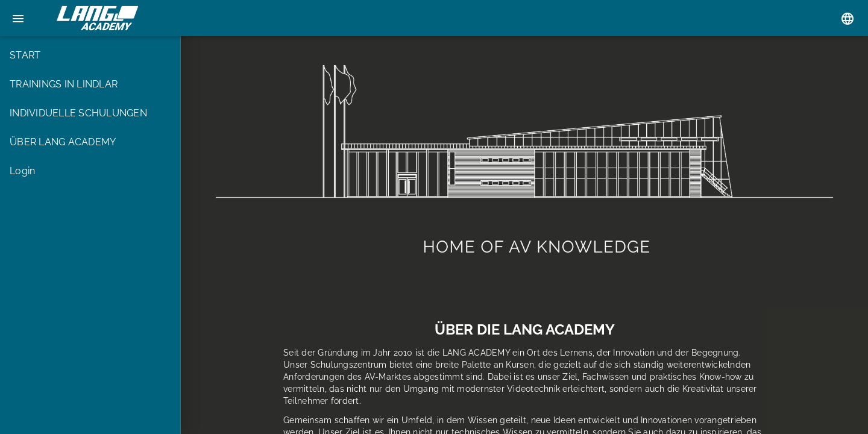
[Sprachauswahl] (848, 18)
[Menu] (18, 18)
